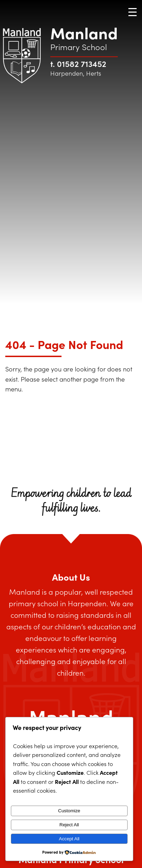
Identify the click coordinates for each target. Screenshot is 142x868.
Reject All (69, 825)
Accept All (69, 839)
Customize (69, 811)
